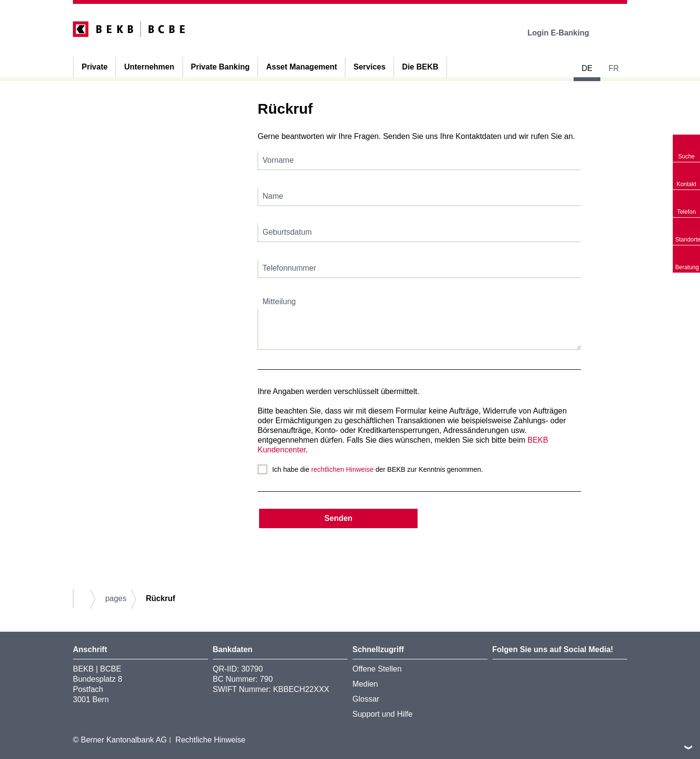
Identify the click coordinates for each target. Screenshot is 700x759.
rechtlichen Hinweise (342, 469)
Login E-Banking (565, 33)
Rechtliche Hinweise (210, 740)
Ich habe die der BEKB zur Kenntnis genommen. (377, 469)
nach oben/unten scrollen (688, 747)
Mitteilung (279, 302)
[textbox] (419, 161)
